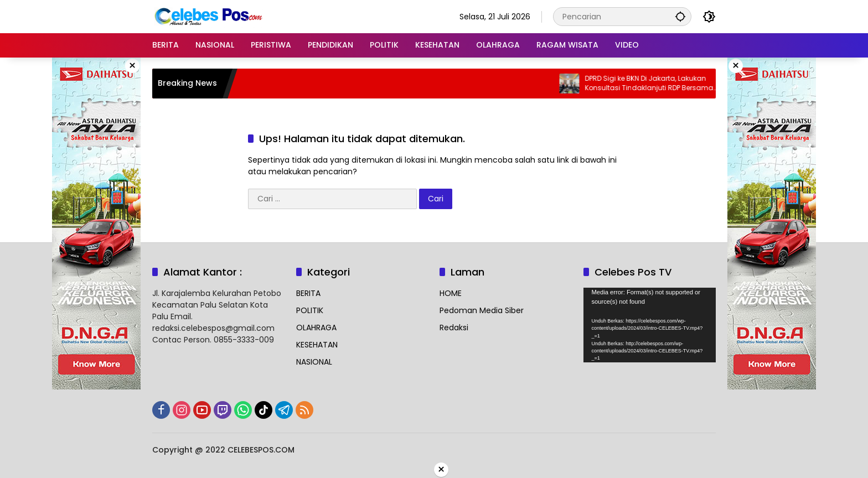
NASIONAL (314, 362)
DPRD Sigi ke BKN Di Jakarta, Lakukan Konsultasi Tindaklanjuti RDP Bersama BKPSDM (657, 84)
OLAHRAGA (316, 328)
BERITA (308, 293)
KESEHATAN (317, 345)
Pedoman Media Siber (482, 310)
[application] (650, 325)
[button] (680, 16)
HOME (451, 293)
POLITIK (310, 310)
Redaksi (454, 328)
